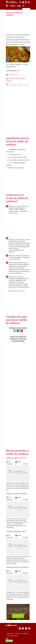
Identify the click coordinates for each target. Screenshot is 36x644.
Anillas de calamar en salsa (16, 531)
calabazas (13, 149)
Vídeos (13, 6)
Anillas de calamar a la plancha (17, 567)
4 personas (13, 74)
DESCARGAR (18, 616)
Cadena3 (22, 291)
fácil (18, 71)
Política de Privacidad (22, 633)
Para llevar (20, 85)
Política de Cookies (12, 636)
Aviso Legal (10, 633)
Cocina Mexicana (13, 85)
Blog (19, 6)
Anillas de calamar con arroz (16, 458)
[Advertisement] (18, 24)
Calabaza (27, 85)
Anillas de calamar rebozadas (17, 494)
